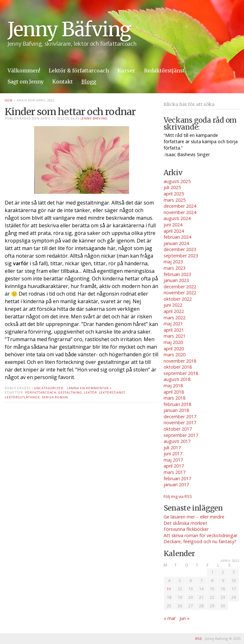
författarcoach (41, 393)
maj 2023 (173, 262)
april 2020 (174, 349)
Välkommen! (24, 71)
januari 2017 (176, 485)
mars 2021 (175, 336)
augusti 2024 (177, 218)
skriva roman (55, 397)
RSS (199, 638)
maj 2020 (173, 342)
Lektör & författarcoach (79, 71)
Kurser (126, 71)
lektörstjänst (112, 393)
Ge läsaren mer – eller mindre (194, 517)
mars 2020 (175, 355)
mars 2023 (175, 268)
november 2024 (180, 212)
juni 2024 (173, 225)
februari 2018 (177, 404)
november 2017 (180, 423)
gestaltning (70, 393)
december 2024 (180, 206)
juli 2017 (172, 448)
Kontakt (63, 82)
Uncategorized (49, 388)
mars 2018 (175, 398)
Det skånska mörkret (185, 523)
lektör (91, 393)
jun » (185, 618)
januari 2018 (176, 410)
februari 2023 (177, 274)
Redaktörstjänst (164, 71)
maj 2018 (173, 386)
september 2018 (181, 373)
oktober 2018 (178, 367)
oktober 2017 (178, 429)
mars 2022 (175, 318)
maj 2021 (173, 324)
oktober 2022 (178, 299)
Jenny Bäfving (69, 30)
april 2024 (174, 231)
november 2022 (180, 293)
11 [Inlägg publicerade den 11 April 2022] (169, 589)
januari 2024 (176, 243)
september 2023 (181, 256)
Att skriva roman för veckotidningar (200, 535)
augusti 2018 (177, 379)
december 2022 (180, 287)
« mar (170, 618)
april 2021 (174, 330)
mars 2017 (175, 472)
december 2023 (180, 249)
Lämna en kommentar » (89, 388)
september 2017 (181, 435)
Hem (9, 100)
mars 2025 (175, 200)
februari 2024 (177, 237)
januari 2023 (176, 280)
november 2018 (180, 361)
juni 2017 (173, 454)
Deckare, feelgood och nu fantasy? (200, 541)
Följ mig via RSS (178, 496)
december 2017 (180, 417)
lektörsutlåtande (22, 397)
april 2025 (174, 194)
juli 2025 (172, 187)
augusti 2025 (177, 181)
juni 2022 (173, 305)
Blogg (89, 82)
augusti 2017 (177, 441)
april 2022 (174, 311)
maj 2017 (173, 460)
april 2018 (174, 392)
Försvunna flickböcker (186, 529)
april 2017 (174, 466)
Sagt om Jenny (26, 82)
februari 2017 (177, 478)
